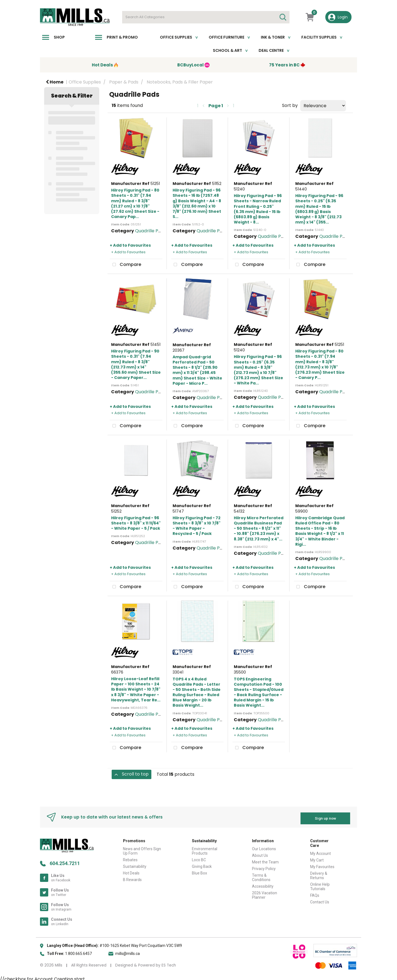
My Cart (317, 858)
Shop (59, 37)
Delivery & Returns (319, 873)
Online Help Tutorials (320, 884)
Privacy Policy (264, 866)
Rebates (130, 858)
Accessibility (263, 884)
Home (55, 82)
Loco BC (199, 858)
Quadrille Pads (151, 231)
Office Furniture (226, 37)
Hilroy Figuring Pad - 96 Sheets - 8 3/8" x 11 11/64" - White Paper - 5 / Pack (136, 523)
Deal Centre (271, 50)
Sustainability (135, 864)
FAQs (315, 893)
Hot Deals (131, 871)
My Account (320, 851)
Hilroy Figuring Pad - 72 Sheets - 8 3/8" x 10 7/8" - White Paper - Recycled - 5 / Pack (197, 526)
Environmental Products (205, 849)
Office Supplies (176, 37)
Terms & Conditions (261, 875)
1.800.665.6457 (78, 951)
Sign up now (325, 816)
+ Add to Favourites (130, 245)
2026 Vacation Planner (265, 893)
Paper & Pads (124, 82)
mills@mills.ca (128, 951)
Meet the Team (265, 860)
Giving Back (202, 864)
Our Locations (264, 847)
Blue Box (199, 871)
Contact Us (320, 900)
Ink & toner (273, 37)
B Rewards (132, 877)
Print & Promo (122, 37)
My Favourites (322, 864)
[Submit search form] (283, 17)
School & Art (227, 50)
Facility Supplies (319, 37)
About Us (260, 853)
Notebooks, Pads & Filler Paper (180, 82)
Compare (125, 265)
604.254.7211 (65, 861)
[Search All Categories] (206, 17)
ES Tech (169, 963)
